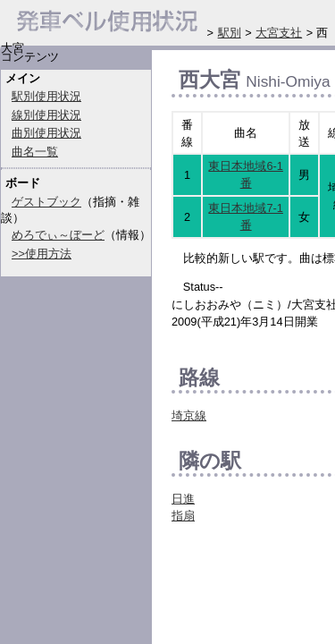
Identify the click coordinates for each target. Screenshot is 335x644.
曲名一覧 (35, 152)
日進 (183, 499)
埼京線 (189, 415)
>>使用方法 (42, 254)
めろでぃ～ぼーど (58, 235)
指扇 (183, 516)
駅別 (230, 33)
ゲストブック (46, 202)
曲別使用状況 (46, 133)
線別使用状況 (46, 115)
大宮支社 (279, 33)
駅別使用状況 (46, 96)
